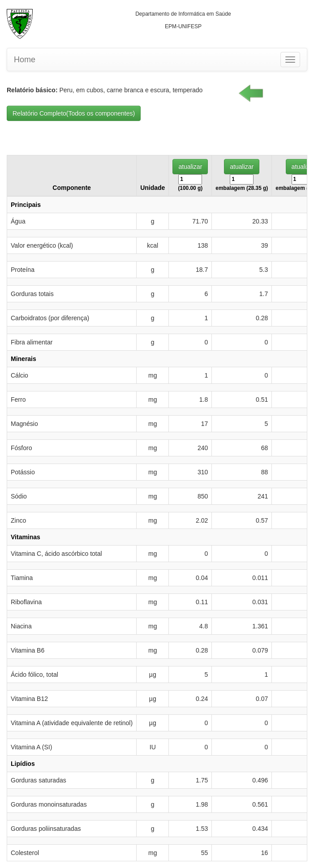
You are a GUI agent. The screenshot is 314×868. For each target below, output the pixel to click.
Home (25, 60)
